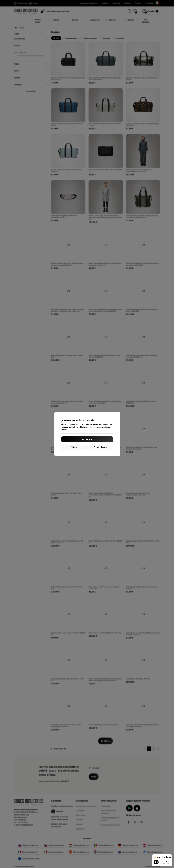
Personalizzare (100, 447)
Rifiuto (74, 447)
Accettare (87, 439)
